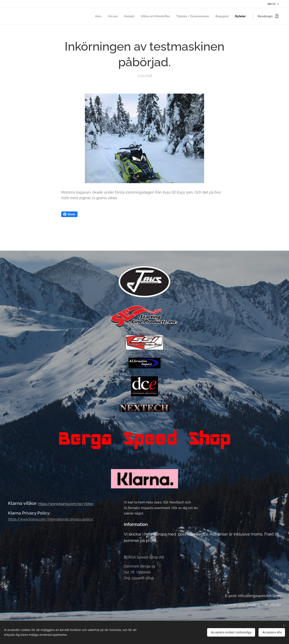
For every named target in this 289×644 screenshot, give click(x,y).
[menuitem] (89, 16)
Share (69, 214)
